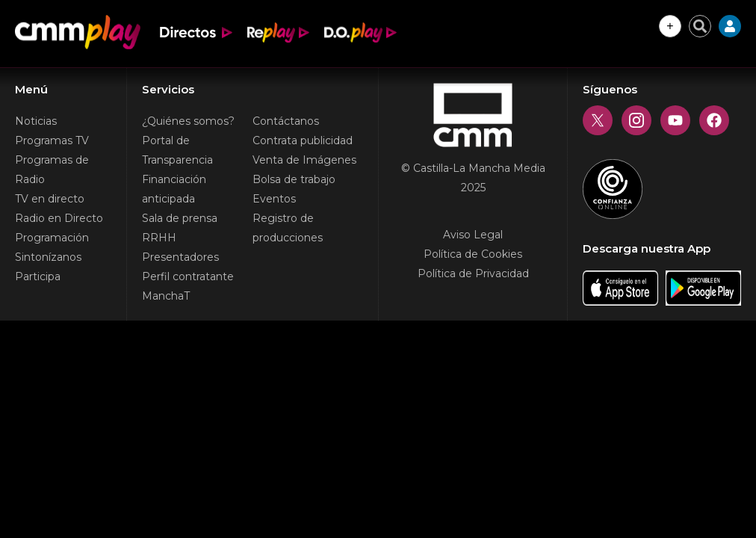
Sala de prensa (180, 218)
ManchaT (166, 296)
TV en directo (50, 199)
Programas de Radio (52, 170)
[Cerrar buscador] (700, 26)
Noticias (36, 121)
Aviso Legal (473, 235)
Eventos (274, 199)
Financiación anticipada (174, 189)
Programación (52, 238)
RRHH (159, 238)
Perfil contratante (188, 276)
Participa (38, 276)
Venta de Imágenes (304, 160)
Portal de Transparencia (177, 150)
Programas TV (52, 140)
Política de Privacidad (473, 273)
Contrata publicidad (303, 140)
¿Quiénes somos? (188, 121)
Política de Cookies (473, 254)
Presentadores (180, 257)
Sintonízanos (48, 257)
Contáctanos (286, 121)
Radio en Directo (59, 218)
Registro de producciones (288, 228)
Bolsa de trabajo (294, 179)
